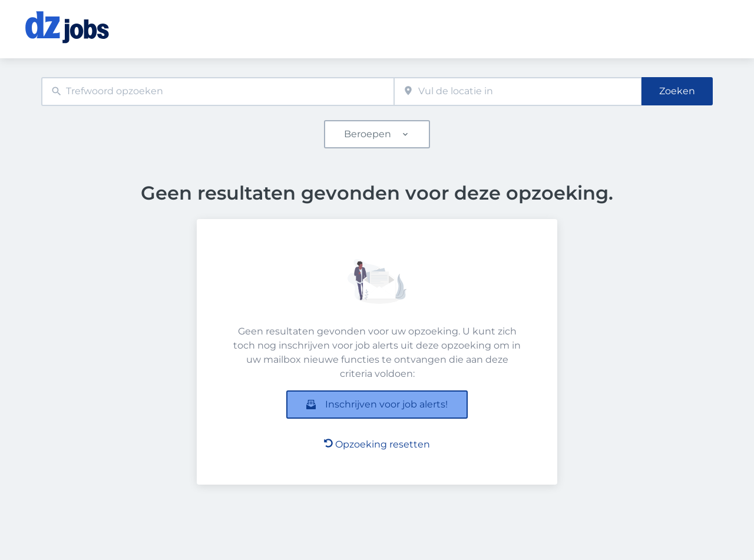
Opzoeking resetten (377, 444)
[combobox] (218, 92)
